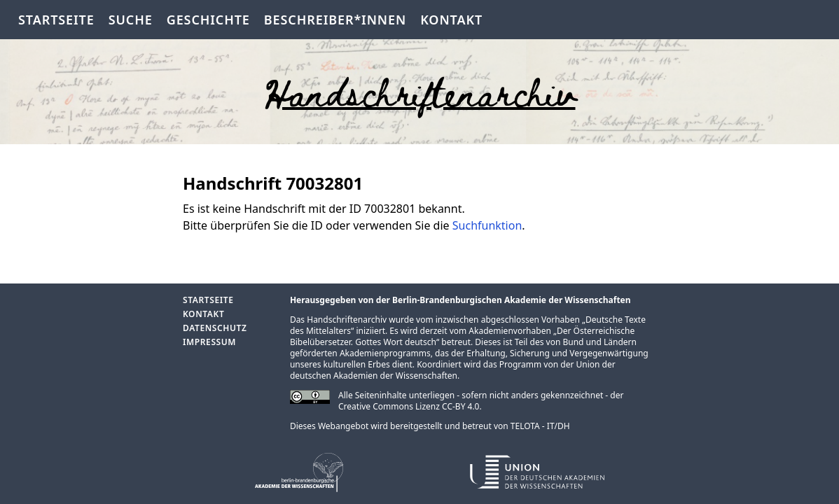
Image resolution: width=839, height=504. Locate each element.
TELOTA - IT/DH (540, 426)
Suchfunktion (487, 225)
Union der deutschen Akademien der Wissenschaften (453, 370)
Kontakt (451, 20)
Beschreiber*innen (335, 20)
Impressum (209, 342)
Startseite (56, 20)
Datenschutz (215, 328)
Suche (131, 20)
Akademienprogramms (385, 353)
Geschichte (208, 20)
